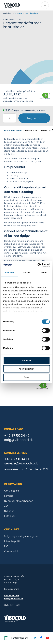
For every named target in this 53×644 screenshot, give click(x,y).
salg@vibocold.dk (19, 440)
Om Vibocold (12, 491)
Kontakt (8, 496)
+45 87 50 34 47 (17, 436)
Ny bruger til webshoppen (19, 501)
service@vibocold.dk (21, 463)
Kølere (19, 13)
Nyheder (9, 511)
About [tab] (43, 273)
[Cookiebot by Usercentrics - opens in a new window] (38, 265)
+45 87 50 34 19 (16, 459)
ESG (6, 546)
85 (9, 154)
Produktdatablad (44, 99)
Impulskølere (32, 13)
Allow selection (26, 369)
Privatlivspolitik (13, 541)
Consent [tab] (10, 273)
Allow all (26, 360)
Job (6, 506)
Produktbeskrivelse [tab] (13, 130)
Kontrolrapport (16, 638)
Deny (26, 377)
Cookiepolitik (11, 551)
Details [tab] (27, 273)
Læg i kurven (34, 118)
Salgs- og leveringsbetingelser (21, 536)
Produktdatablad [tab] (31, 130)
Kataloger (10, 516)
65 (47, 151)
